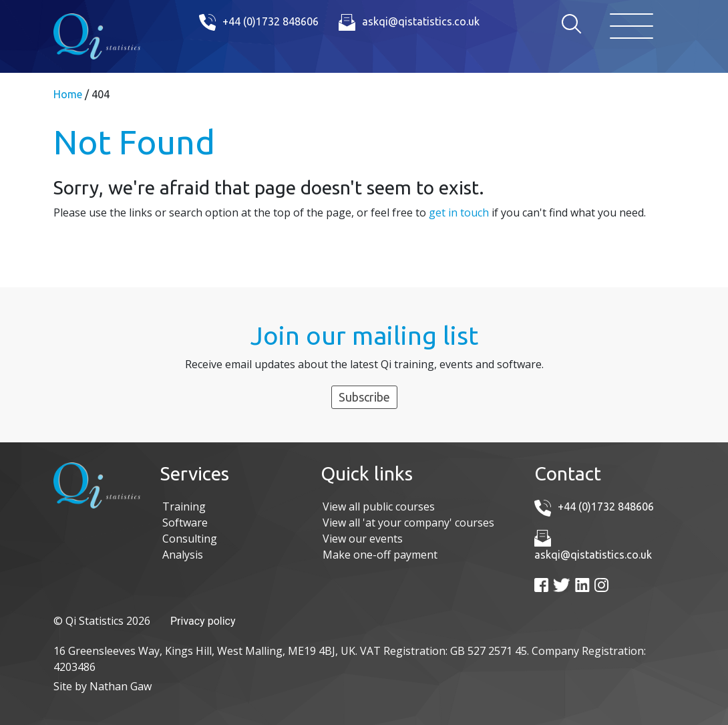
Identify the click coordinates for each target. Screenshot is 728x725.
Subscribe (364, 397)
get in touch (459, 212)
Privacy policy (203, 621)
